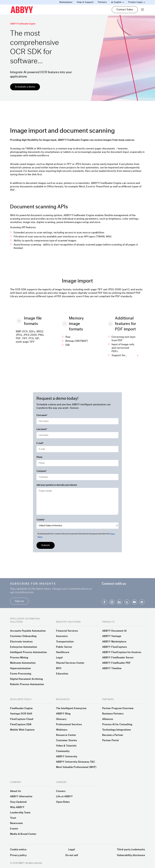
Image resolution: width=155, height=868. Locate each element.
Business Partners (113, 714)
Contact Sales (125, 10)
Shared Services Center (70, 663)
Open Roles (63, 802)
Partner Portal (111, 740)
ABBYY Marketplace (114, 642)
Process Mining (19, 658)
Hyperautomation (20, 668)
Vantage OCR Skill (21, 714)
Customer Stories (67, 740)
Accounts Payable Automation (28, 631)
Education (62, 674)
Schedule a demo (25, 87)
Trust (13, 818)
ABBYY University (67, 757)
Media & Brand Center (23, 834)
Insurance (62, 636)
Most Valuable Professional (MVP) (76, 767)
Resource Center (66, 735)
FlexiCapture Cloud (22, 719)
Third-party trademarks (131, 850)
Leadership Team (20, 813)
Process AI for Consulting (117, 725)
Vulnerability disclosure (131, 855)
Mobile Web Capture (22, 730)
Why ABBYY (17, 807)
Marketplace (66, 2)
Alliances (108, 719)
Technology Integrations (117, 730)
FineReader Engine (21, 708)
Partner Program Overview (118, 708)
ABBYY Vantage (112, 636)
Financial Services (67, 631)
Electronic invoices (21, 642)
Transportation (65, 642)
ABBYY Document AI (114, 631)
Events (14, 829)
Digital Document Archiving (27, 679)
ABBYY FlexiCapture (115, 647)
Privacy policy (18, 855)
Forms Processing (21, 674)
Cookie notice (18, 850)
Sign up (19, 601)
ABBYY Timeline (112, 668)
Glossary (61, 719)
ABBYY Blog (63, 714)
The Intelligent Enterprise (71, 708)
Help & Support (85, 2)
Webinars (62, 730)
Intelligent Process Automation (28, 652)
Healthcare (63, 652)
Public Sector (64, 647)
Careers (61, 791)
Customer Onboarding (23, 636)
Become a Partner (113, 735)
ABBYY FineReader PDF (117, 663)
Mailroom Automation (23, 663)
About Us (16, 791)
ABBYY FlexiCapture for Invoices (122, 652)
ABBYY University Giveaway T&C (76, 762)
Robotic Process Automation (27, 684)
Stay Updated (18, 802)
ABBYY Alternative (21, 797)
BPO (59, 668)
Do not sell (72, 855)
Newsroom (16, 823)
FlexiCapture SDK (21, 725)
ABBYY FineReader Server (118, 658)
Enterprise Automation (24, 647)
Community (63, 751)
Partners (102, 2)
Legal (59, 658)
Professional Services (69, 725)
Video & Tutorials (66, 746)
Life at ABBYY (64, 797)
